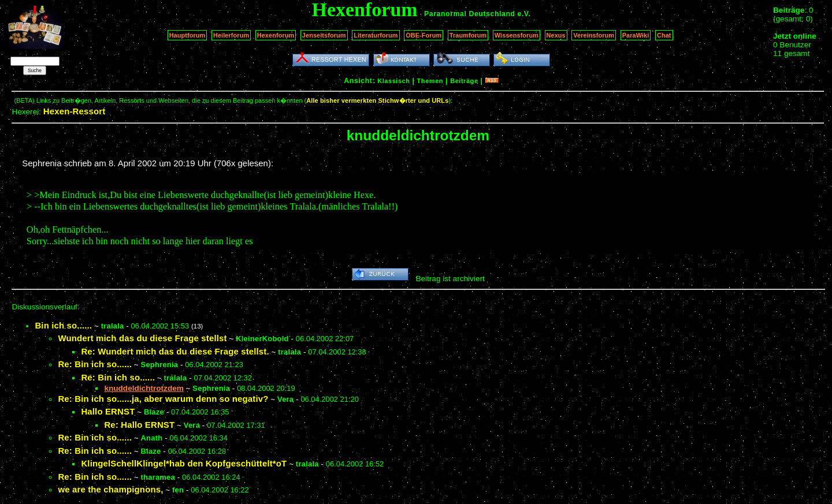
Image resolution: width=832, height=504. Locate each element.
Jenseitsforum (324, 35)
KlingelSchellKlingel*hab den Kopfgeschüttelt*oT (184, 463)
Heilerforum (231, 35)
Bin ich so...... (63, 325)
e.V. (524, 14)
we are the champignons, (110, 489)
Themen (430, 81)
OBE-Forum (424, 35)
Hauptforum (187, 35)
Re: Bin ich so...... (95, 364)
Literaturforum (376, 35)
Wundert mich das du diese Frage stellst (142, 338)
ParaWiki (636, 35)
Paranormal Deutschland (470, 14)
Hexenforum (276, 35)
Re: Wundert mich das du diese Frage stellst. (175, 351)
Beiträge (464, 81)
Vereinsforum (594, 35)
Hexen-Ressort (75, 111)
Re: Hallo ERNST (139, 425)
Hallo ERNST (108, 411)
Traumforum (468, 35)
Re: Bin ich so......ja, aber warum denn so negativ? (163, 399)
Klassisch (393, 81)
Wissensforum (517, 35)
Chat (664, 35)
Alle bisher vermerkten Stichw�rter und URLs (377, 100)
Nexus (556, 35)
